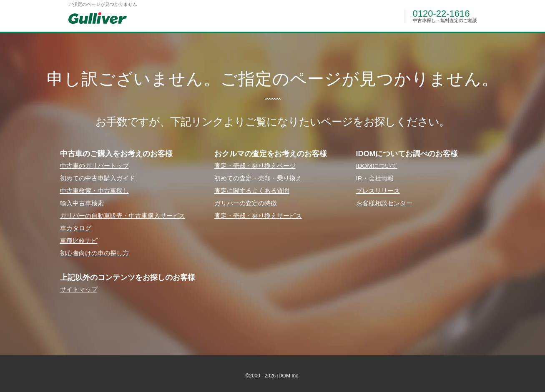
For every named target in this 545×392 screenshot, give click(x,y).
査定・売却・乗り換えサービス (258, 216)
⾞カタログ (76, 228)
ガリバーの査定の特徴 (246, 203)
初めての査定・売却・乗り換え (258, 178)
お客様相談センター (384, 203)
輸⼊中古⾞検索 (82, 203)
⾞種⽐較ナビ (79, 241)
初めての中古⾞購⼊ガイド (98, 178)
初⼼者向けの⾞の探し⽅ (94, 253)
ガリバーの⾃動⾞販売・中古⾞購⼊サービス (123, 216)
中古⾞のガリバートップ (94, 166)
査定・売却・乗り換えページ (255, 166)
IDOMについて (377, 166)
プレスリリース (378, 191)
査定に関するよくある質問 (252, 191)
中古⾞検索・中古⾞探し (94, 191)
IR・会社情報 (375, 178)
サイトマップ (79, 289)
